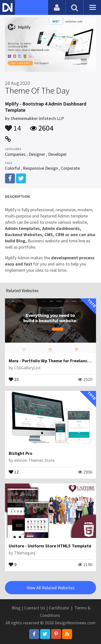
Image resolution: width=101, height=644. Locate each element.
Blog (16, 608)
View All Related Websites (51, 588)
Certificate (59, 608)
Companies (15, 154)
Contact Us (35, 608)
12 (14, 472)
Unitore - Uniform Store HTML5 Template (50, 546)
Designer (37, 154)
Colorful (12, 168)
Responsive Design (40, 168)
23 (14, 379)
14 (13, 126)
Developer (57, 154)
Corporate (70, 168)
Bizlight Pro (20, 453)
